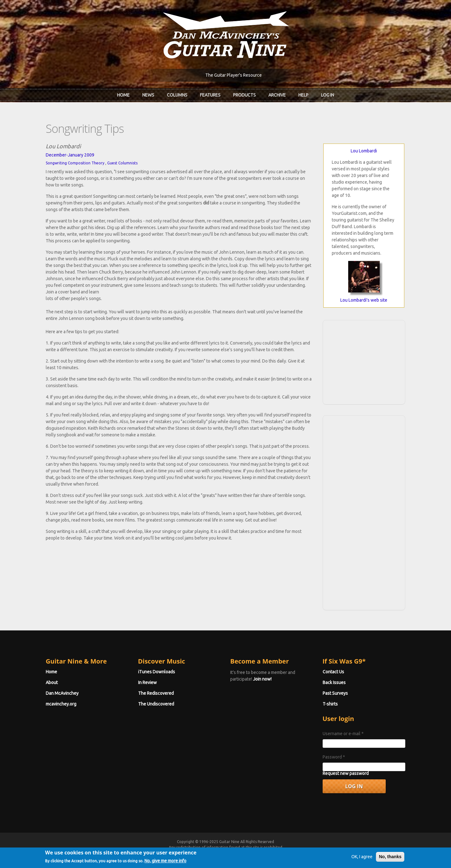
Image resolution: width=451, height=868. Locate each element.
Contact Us (333, 672)
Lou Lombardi (364, 151)
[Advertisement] (364, 361)
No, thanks (390, 857)
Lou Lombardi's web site (364, 300)
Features (210, 95)
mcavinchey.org (61, 704)
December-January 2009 (70, 155)
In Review (147, 682)
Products (244, 95)
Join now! (262, 679)
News (148, 95)
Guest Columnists (122, 163)
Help (303, 95)
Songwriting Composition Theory (75, 163)
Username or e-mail (343, 734)
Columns (177, 95)
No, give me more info (165, 861)
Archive (277, 95)
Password (334, 757)
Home (123, 95)
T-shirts (330, 704)
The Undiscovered (156, 704)
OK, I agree (362, 857)
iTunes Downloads (157, 672)
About (52, 682)
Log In (328, 95)
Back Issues (334, 682)
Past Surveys (335, 693)
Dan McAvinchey (62, 693)
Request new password (346, 773)
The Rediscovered (156, 693)
